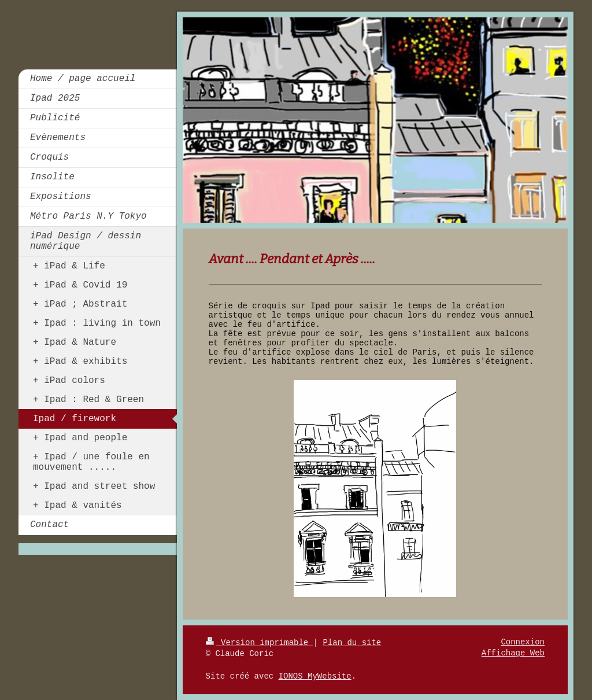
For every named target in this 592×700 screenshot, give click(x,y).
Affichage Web (513, 653)
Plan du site (352, 643)
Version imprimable (260, 643)
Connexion (523, 642)
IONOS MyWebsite (315, 676)
